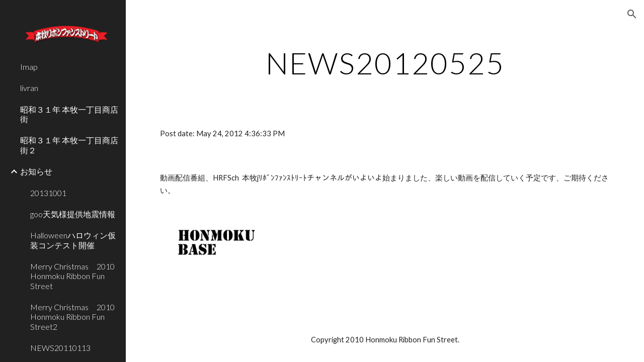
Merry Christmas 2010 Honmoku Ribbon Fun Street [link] (75, 276)
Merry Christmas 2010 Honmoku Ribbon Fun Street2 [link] (75, 317)
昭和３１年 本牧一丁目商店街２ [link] (69, 145)
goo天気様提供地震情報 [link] (73, 214)
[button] (632, 14)
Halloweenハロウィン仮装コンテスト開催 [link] (73, 240)
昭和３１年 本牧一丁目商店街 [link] (69, 114)
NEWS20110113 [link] (60, 348)
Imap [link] (29, 67)
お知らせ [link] (36, 171)
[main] (385, 63)
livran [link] (29, 88)
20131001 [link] (48, 193)
